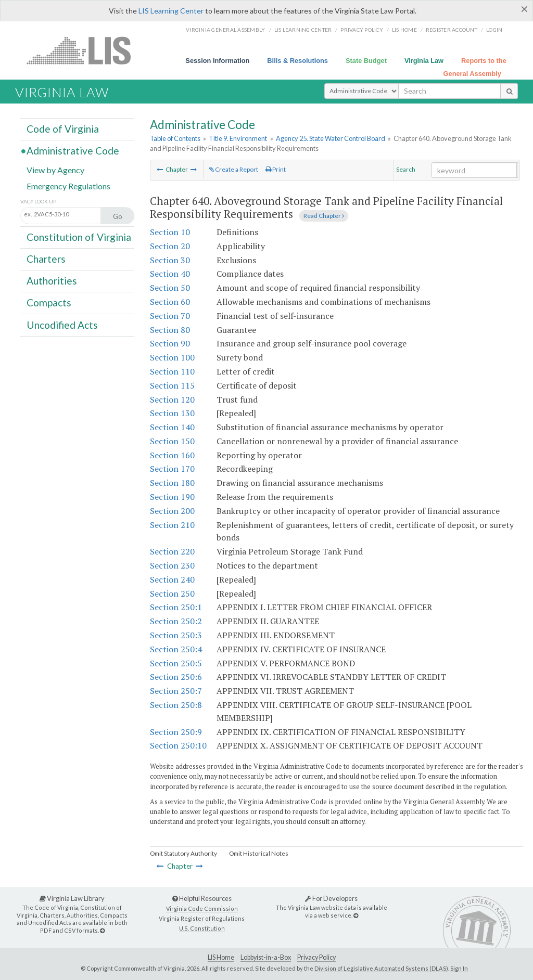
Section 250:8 (176, 705)
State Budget (366, 61)
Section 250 (172, 594)
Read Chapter (324, 216)
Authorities (52, 281)
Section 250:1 (176, 607)
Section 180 (172, 483)
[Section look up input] (72, 215)
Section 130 (172, 413)
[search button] (509, 91)
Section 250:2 (176, 621)
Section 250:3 (176, 635)
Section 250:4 (176, 649)
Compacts (49, 302)
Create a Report (234, 169)
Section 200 (172, 511)
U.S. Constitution (202, 928)
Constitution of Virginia (79, 237)
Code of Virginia (63, 129)
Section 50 (170, 288)
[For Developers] (356, 915)
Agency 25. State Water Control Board (331, 138)
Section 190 (172, 497)
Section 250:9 (176, 732)
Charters (46, 259)
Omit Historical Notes (259, 853)
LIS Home (221, 957)
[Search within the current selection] (474, 170)
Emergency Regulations (68, 185)
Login (494, 30)
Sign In (459, 968)
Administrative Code (73, 151)
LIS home (404, 30)
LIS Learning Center (171, 11)
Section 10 (170, 232)
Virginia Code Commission (202, 908)
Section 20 (170, 246)
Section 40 (170, 274)
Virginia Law (424, 61)
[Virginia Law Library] (102, 930)
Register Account (452, 30)
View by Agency (55, 169)
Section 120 (172, 399)
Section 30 (170, 260)
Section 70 (170, 316)
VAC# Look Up (38, 202)
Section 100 (172, 357)
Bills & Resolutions (297, 61)
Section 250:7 (176, 691)
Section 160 (172, 455)
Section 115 (172, 385)
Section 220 (172, 551)
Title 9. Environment (238, 138)
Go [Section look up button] (118, 216)
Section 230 (172, 565)
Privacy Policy (362, 30)
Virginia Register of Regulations (202, 918)
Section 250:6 (176, 677)
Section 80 (170, 330)
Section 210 (172, 525)
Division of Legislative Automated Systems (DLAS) (381, 968)
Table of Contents (175, 138)
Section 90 (170, 343)
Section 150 (172, 441)
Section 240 (172, 579)
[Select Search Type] (361, 91)
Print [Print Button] (276, 169)
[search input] (449, 91)
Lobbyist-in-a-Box (266, 957)
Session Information (217, 61)
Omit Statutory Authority (183, 853)
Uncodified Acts (62, 324)
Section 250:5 (176, 663)
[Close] (524, 9)
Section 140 (172, 427)
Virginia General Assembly (225, 30)
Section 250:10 (178, 745)
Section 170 (172, 469)
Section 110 (172, 371)
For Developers (331, 898)
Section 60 (170, 302)
